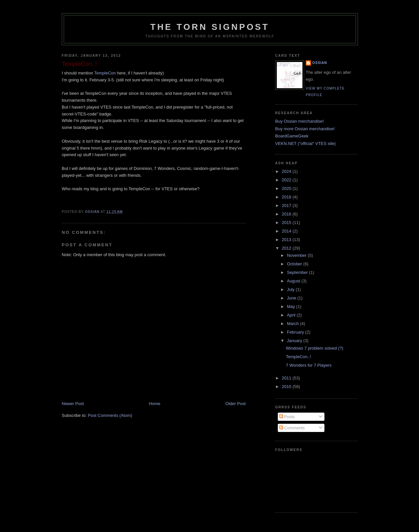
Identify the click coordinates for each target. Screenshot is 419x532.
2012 (287, 248)
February (296, 332)
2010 (287, 387)
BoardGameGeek (292, 136)
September (298, 272)
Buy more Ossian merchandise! (305, 129)
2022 (287, 180)
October (295, 264)
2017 (287, 205)
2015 (287, 223)
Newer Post (73, 404)
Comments (292, 428)
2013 (287, 240)
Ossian (320, 63)
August (294, 281)
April (292, 315)
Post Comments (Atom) (110, 415)
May (292, 307)
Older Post (236, 404)
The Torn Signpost (210, 27)
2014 (287, 231)
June (292, 298)
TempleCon (105, 73)
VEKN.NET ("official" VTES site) (305, 143)
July (291, 289)
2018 (287, 197)
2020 (287, 188)
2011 (287, 378)
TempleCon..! (298, 357)
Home (155, 404)
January (295, 341)
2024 (287, 171)
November (298, 255)
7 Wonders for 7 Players (309, 365)
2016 (287, 214)
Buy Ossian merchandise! (299, 121)
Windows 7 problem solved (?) (314, 348)
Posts (287, 417)
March (294, 324)
